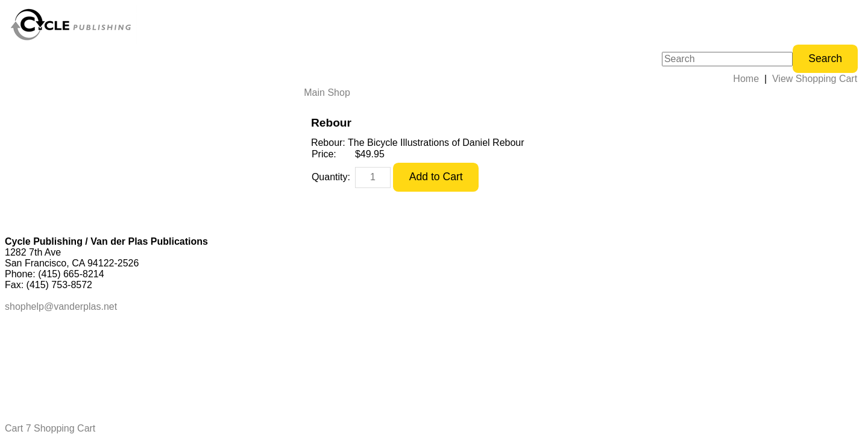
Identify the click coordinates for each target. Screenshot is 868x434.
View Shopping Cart (815, 79)
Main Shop (327, 93)
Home (746, 79)
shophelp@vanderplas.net (61, 307)
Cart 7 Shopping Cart (50, 428)
